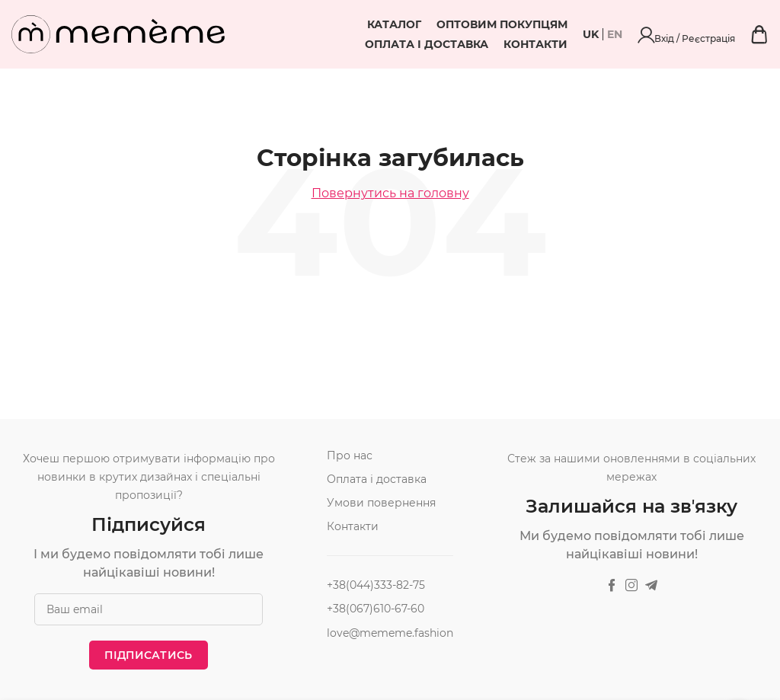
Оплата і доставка (588, 24)
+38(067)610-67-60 (376, 609)
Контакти (618, 44)
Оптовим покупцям (446, 24)
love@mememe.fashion (390, 633)
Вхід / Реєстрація (728, 34)
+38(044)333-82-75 (376, 585)
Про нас (350, 455)
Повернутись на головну (390, 193)
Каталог (338, 24)
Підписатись (148, 655)
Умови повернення (381, 503)
